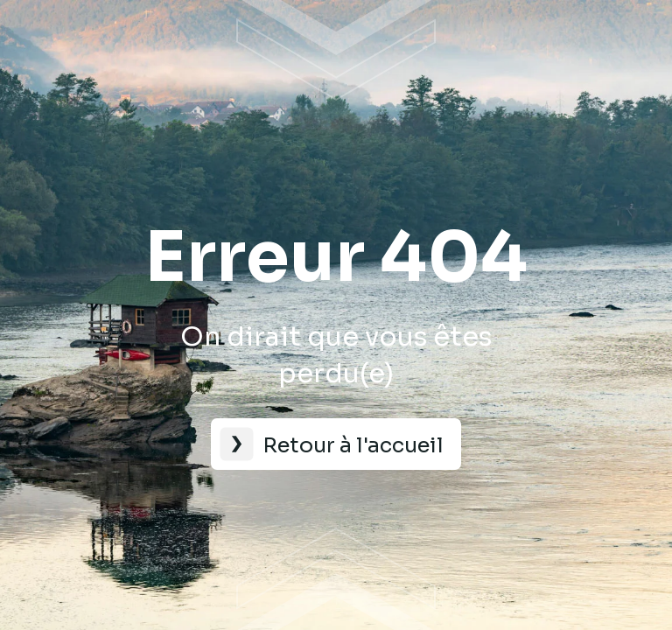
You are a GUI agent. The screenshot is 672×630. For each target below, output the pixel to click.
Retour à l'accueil (353, 445)
